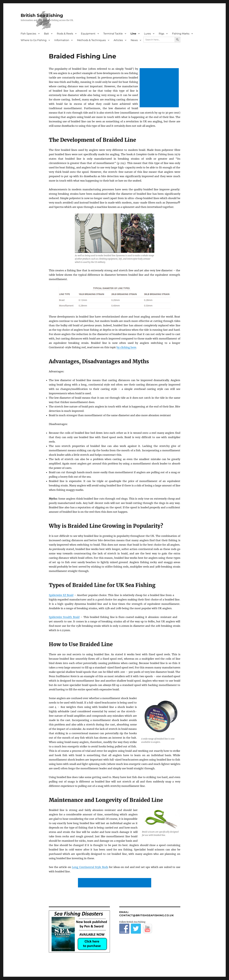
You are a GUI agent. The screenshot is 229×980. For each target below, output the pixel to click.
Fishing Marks (181, 34)
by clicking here (126, 347)
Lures (147, 34)
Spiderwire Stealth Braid (64, 617)
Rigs (161, 34)
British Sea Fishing (42, 15)
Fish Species (28, 34)
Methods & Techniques (91, 40)
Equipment (88, 34)
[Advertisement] (160, 88)
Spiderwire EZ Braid (61, 595)
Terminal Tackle (113, 34)
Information (62, 40)
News (134, 40)
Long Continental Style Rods (90, 867)
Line (133, 34)
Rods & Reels (65, 34)
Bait (46, 34)
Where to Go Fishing (34, 40)
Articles (118, 40)
